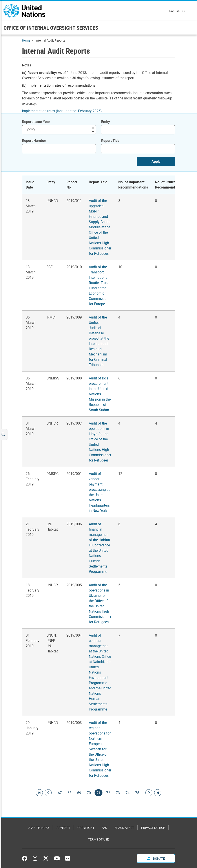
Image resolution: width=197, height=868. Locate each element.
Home (26, 40)
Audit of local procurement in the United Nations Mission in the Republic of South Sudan (100, 394)
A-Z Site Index (39, 828)
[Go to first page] (39, 793)
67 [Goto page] (60, 793)
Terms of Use (98, 839)
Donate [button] (156, 858)
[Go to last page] (158, 793)
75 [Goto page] (137, 793)
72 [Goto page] (108, 793)
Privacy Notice (153, 828)
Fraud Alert (124, 828)
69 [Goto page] (79, 793)
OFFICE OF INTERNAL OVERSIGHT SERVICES (51, 28)
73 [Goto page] (118, 793)
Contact (63, 828)
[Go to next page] (149, 793)
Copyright (86, 828)
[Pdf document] (65, 111)
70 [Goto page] (89, 793)
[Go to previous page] (48, 793)
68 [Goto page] (69, 793)
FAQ (104, 828)
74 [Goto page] (128, 793)
